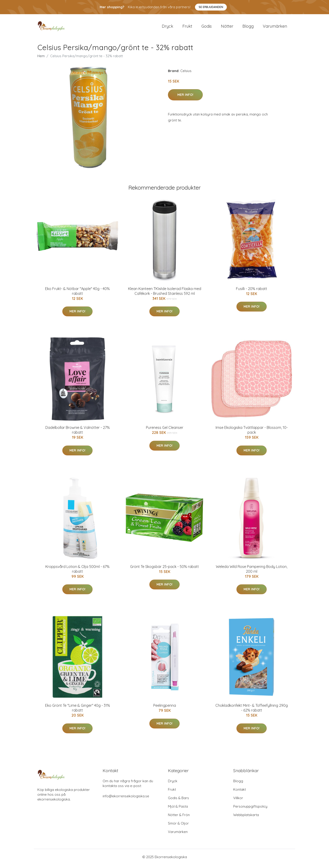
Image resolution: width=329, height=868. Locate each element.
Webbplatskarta (246, 818)
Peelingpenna (165, 709)
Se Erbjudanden (211, 7)
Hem (41, 59)
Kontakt (240, 793)
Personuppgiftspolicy (250, 810)
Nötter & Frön (179, 818)
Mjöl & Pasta (178, 810)
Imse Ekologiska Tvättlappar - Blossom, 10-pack (252, 433)
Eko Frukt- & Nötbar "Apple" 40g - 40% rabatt (77, 294)
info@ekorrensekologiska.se (126, 799)
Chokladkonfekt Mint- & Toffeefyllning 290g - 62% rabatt (252, 711)
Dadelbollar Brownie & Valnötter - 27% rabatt (78, 433)
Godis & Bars (178, 801)
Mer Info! (185, 98)
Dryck (167, 28)
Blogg (248, 28)
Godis (207, 28)
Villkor (238, 801)
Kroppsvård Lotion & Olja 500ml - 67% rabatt (77, 572)
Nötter (227, 28)
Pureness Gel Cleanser (165, 431)
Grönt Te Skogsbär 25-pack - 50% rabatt (164, 570)
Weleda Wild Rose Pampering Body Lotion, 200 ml (252, 572)
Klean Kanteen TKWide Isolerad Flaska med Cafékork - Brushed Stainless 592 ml (165, 294)
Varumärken (275, 28)
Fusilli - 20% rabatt (252, 292)
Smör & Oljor (178, 826)
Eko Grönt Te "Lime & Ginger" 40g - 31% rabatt (78, 711)
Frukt (187, 28)
